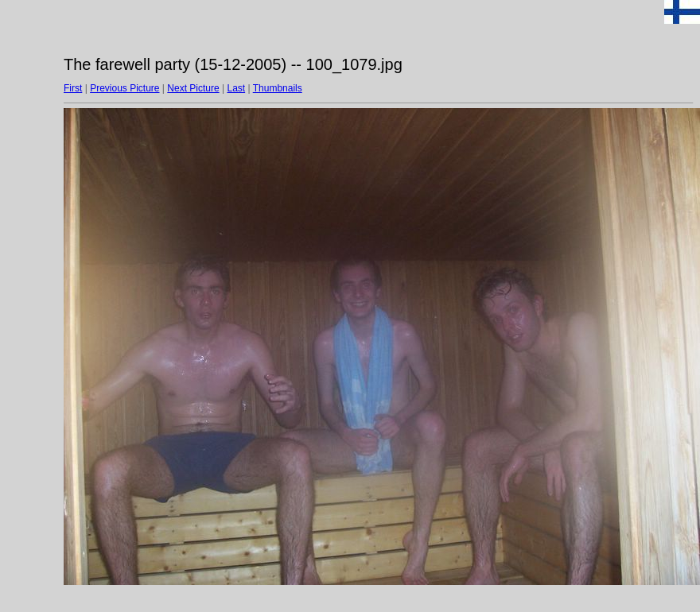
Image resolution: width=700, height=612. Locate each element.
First (73, 88)
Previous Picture (124, 88)
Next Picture (193, 88)
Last (236, 88)
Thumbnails (278, 88)
